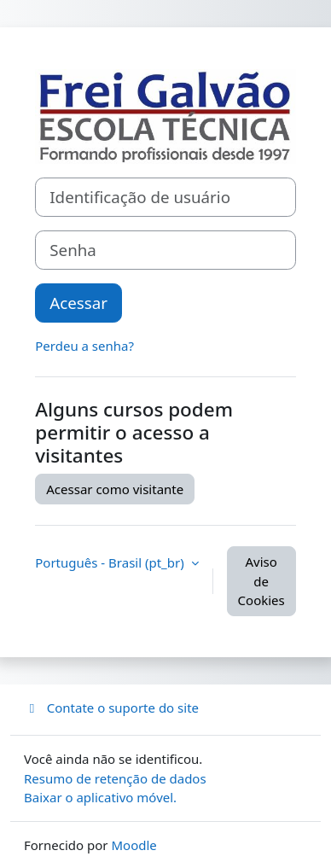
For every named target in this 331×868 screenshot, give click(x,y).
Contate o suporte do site (111, 708)
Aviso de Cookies (261, 581)
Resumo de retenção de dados (115, 778)
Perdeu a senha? (84, 346)
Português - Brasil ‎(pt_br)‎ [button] (111, 562)
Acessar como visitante (115, 489)
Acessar (78, 303)
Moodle (134, 845)
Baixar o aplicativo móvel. (100, 797)
